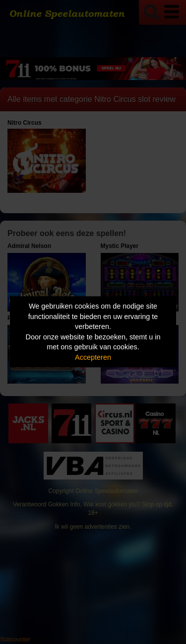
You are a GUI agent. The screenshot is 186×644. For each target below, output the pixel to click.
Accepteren (93, 357)
